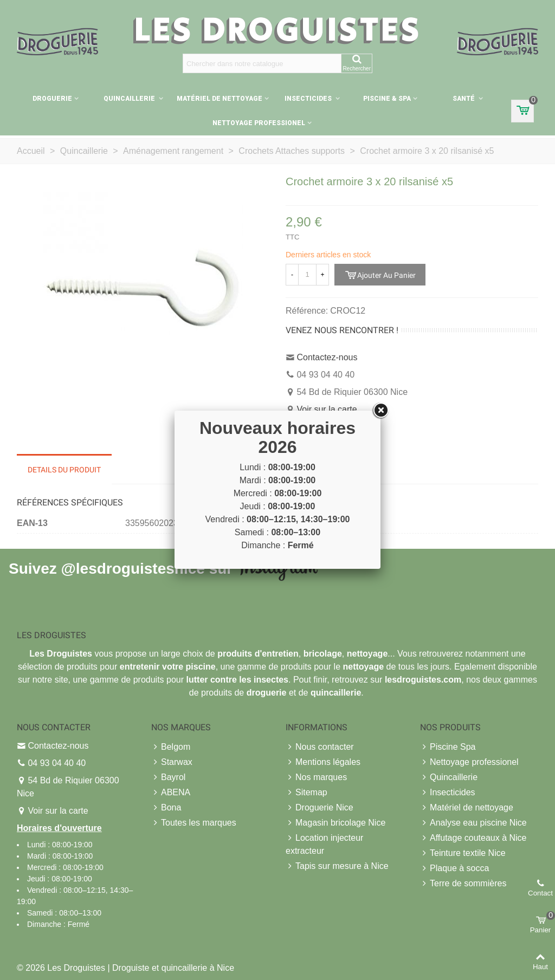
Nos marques (316, 777)
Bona (166, 808)
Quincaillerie (130, 99)
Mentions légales (323, 762)
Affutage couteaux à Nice (473, 838)
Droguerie (52, 99)
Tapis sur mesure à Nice (337, 866)
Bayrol (168, 777)
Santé (464, 99)
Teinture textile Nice (463, 853)
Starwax (172, 762)
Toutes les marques (194, 823)
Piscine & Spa (387, 99)
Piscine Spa (448, 747)
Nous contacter (320, 747)
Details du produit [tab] (64, 470)
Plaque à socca (454, 868)
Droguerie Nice (320, 808)
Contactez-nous (327, 357)
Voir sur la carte (327, 409)
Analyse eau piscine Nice (473, 823)
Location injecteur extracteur (324, 843)
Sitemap (306, 793)
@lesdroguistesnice (133, 568)
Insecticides (309, 99)
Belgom (171, 747)
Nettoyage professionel (259, 123)
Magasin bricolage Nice (335, 823)
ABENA (171, 793)
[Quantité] (307, 275)
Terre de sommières (463, 884)
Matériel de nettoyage (220, 99)
